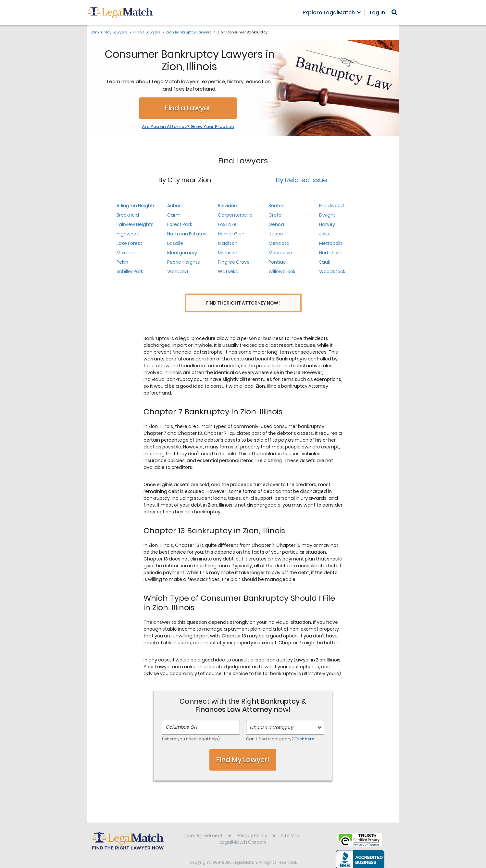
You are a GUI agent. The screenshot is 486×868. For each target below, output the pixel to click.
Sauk (325, 262)
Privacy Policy (252, 824)
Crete (275, 215)
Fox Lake (227, 224)
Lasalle (175, 243)
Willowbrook (282, 271)
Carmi (174, 215)
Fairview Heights (135, 224)
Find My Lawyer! (243, 748)
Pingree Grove (234, 262)
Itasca (276, 234)
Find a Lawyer (188, 108)
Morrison (228, 253)
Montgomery (182, 253)
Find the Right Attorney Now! (243, 303)
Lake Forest (129, 243)
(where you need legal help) (191, 727)
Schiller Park (130, 271)
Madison (228, 243)
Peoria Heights (184, 262)
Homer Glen (231, 234)
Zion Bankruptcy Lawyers (189, 32)
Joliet (325, 234)
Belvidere (228, 206)
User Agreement (204, 824)
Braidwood (331, 206)
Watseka (228, 271)
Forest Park (180, 224)
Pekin (122, 262)
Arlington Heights (136, 206)
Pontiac (277, 262)
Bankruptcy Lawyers (109, 32)
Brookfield (128, 215)
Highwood (128, 234)
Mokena (126, 253)
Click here (304, 727)
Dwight (327, 215)
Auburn (175, 206)
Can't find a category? (280, 727)
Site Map (291, 824)
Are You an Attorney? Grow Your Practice (188, 127)
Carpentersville (235, 215)
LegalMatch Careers (243, 830)
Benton (277, 206)
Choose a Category (271, 715)
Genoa (276, 224)
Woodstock (332, 271)
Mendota (279, 243)
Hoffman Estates (187, 234)
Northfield (330, 253)
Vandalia (178, 271)
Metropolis (331, 243)
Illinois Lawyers (146, 32)
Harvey (327, 224)
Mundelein (280, 253)
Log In (377, 13)
